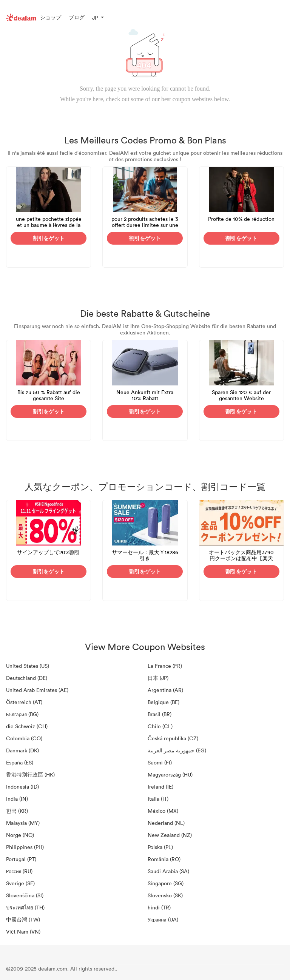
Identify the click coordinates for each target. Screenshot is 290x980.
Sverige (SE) (20, 883)
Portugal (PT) (21, 859)
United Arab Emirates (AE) (37, 690)
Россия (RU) (19, 871)
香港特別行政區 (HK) (30, 774)
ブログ (77, 17)
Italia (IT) (158, 799)
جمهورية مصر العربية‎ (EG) (177, 750)
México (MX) (163, 811)
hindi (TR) (159, 907)
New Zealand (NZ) (170, 835)
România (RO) (164, 859)
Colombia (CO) (24, 738)
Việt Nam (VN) (23, 931)
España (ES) (20, 762)
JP (95, 18)
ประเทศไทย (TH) (25, 907)
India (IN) (17, 799)
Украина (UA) (163, 919)
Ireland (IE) (160, 787)
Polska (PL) (160, 847)
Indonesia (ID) (22, 787)
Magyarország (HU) (170, 774)
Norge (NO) (20, 835)
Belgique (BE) (164, 702)
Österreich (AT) (24, 702)
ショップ (51, 17)
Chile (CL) (160, 726)
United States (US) (28, 666)
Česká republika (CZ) (173, 738)
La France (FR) (165, 666)
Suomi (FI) (160, 762)
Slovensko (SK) (165, 895)
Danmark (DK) (22, 750)
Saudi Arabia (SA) (168, 871)
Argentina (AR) (165, 690)
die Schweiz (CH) (27, 726)
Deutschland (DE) (27, 678)
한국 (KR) (17, 811)
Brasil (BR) (160, 714)
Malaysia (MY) (23, 823)
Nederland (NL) (166, 823)
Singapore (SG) (166, 883)
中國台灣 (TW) (23, 919)
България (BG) (22, 714)
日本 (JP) (158, 678)
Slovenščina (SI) (25, 895)
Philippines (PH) (25, 847)
